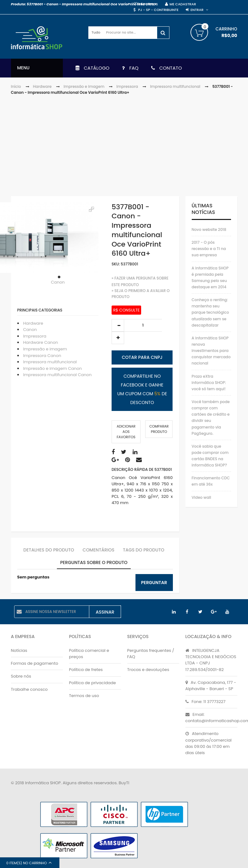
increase (118, 338)
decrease (118, 325)
